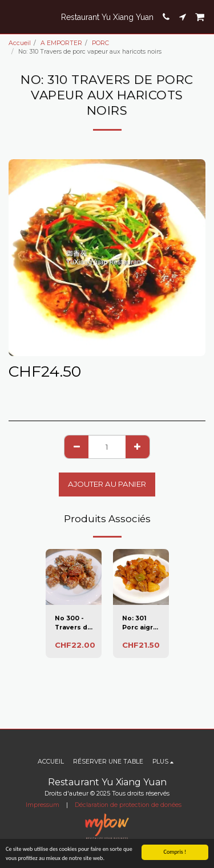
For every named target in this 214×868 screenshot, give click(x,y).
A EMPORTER (61, 43)
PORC (100, 43)
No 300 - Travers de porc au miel (73, 623)
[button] (13, 17)
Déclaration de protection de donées (128, 805)
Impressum (43, 805)
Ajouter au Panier (107, 484)
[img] (74, 577)
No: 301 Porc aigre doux (140, 623)
